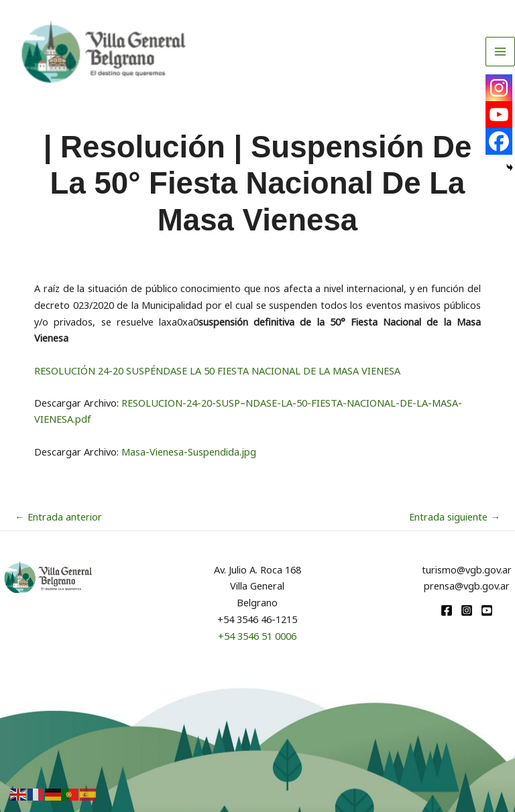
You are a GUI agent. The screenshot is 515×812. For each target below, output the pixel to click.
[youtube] (487, 610)
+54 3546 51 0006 (257, 636)
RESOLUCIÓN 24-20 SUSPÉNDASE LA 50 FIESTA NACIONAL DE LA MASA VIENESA (217, 370)
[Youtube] (499, 115)
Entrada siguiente (455, 517)
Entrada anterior (58, 517)
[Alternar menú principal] (500, 52)
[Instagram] (499, 88)
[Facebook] (499, 141)
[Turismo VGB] (104, 52)
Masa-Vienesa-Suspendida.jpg (189, 452)
